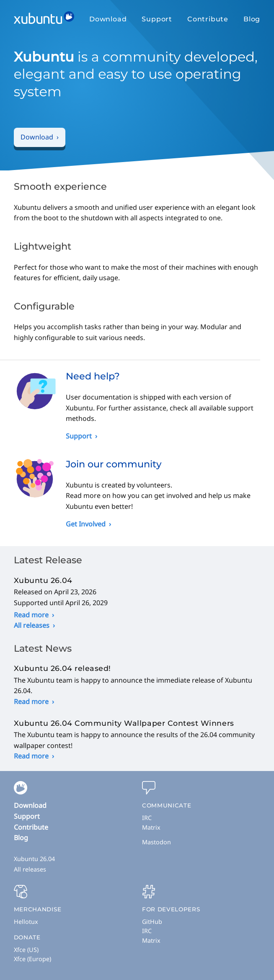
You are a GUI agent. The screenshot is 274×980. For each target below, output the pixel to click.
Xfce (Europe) (32, 959)
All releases (32, 625)
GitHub (152, 922)
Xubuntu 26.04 (34, 859)
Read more (31, 615)
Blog (252, 19)
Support (157, 19)
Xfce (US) (26, 950)
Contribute (208, 19)
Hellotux (26, 922)
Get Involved (86, 524)
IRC (147, 818)
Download (108, 19)
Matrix (151, 827)
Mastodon (156, 842)
